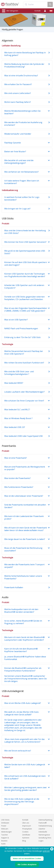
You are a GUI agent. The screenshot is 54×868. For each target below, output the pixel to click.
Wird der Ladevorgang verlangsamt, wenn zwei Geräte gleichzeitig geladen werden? (25, 789)
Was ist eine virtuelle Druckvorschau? (21, 76)
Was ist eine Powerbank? (16, 458)
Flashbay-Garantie (13, 143)
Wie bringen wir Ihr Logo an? (17, 209)
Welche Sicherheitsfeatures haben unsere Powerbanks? (23, 577)
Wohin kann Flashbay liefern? (18, 102)
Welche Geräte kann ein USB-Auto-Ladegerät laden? (25, 766)
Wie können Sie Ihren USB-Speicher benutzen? (25, 242)
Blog (24, 841)
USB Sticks (5, 820)
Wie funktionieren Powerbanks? (19, 487)
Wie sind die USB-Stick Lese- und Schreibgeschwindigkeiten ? (19, 373)
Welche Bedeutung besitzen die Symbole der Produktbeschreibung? (24, 65)
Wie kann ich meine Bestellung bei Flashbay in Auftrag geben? (25, 54)
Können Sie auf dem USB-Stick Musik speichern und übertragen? (26, 264)
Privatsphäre (27, 829)
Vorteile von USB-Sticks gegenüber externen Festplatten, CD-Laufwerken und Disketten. (24, 298)
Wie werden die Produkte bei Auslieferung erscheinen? (23, 124)
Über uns (26, 823)
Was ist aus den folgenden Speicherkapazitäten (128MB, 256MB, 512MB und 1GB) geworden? (26, 309)
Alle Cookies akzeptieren (27, 864)
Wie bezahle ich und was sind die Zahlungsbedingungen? (19, 162)
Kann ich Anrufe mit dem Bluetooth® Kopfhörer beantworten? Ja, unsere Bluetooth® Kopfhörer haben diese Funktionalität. (25, 654)
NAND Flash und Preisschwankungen (21, 328)
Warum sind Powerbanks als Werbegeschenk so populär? (25, 468)
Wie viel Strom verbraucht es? (18, 751)
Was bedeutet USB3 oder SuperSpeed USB (23, 436)
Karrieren (26, 838)
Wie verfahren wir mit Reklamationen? (21, 172)
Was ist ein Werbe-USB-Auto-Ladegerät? (23, 703)
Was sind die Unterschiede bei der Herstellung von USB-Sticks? (25, 232)
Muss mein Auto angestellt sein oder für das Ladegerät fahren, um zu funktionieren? (24, 741)
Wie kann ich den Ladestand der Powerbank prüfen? (24, 518)
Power (4, 826)
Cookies (25, 832)
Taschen (4, 835)
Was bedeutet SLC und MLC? (17, 410)
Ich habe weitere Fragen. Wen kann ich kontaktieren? (22, 182)
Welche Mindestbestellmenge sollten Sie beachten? (22, 112)
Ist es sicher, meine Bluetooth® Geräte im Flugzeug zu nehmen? (23, 622)
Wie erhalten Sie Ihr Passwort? (18, 84)
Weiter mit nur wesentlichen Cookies (27, 859)
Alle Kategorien (10, 11)
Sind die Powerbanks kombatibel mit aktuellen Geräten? (25, 506)
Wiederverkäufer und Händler (18, 134)
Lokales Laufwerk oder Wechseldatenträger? (24, 392)
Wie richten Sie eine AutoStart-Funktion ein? (24, 363)
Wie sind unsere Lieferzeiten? (18, 93)
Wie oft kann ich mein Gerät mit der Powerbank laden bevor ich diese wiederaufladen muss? (26, 529)
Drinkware (5, 823)
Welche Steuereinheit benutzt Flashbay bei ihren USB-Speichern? (24, 353)
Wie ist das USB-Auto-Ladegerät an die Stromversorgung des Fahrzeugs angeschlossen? (22, 802)
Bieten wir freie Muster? (15, 152)
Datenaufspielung (45, 820)
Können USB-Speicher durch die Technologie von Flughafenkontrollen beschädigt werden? (25, 275)
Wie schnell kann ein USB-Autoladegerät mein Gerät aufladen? (25, 777)
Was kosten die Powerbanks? (17, 478)
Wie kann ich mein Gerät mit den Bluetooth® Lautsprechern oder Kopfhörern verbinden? (24, 639)
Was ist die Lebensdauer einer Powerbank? (24, 496)
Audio (3, 844)
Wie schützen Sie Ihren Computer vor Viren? (24, 401)
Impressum (27, 826)
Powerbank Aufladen (14, 587)
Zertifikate (26, 835)
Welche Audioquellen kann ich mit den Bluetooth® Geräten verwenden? (21, 611)
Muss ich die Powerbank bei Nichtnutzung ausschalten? (23, 549)
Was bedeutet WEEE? (14, 383)
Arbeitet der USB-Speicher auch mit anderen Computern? (24, 287)
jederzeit (46, 851)
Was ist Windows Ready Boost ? (18, 418)
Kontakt (37, 11)
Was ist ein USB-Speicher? (16, 320)
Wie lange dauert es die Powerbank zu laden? (25, 539)
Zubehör (42, 829)
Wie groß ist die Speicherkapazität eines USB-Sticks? (25, 252)
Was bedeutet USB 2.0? (15, 427)
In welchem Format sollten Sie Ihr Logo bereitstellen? (22, 198)
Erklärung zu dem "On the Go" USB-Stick (22, 337)
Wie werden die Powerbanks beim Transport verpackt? (24, 566)
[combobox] (35, 4)
